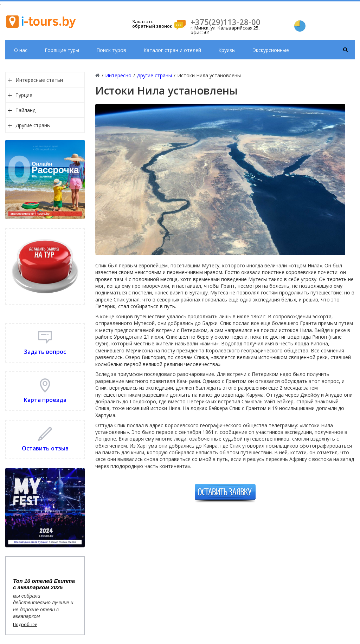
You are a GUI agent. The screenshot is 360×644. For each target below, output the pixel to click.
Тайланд (25, 110)
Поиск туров (111, 50)
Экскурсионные (271, 50)
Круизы (227, 50)
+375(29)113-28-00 (226, 22)
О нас (21, 50)
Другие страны (33, 125)
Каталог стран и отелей (172, 50)
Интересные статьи (39, 80)
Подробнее (25, 625)
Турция (24, 95)
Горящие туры (62, 50)
